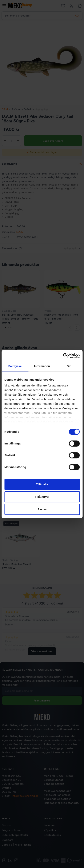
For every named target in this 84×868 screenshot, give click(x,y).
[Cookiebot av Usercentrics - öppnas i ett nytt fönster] (63, 355)
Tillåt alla (42, 484)
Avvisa (42, 509)
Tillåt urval (42, 497)
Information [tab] (42, 366)
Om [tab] (69, 366)
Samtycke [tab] (15, 366)
